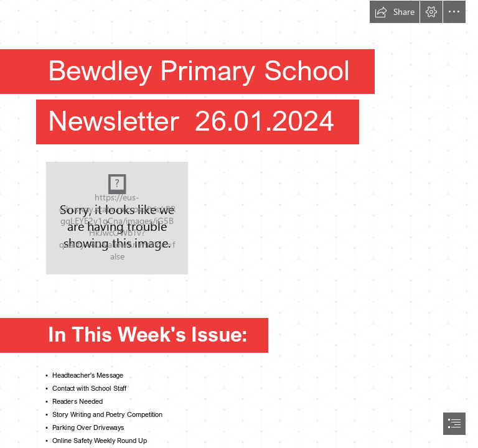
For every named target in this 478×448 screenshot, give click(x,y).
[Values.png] (117, 218)
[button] (395, 12)
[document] (239, 224)
